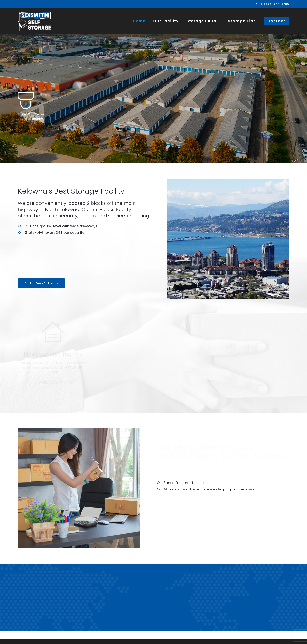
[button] (41, 283)
